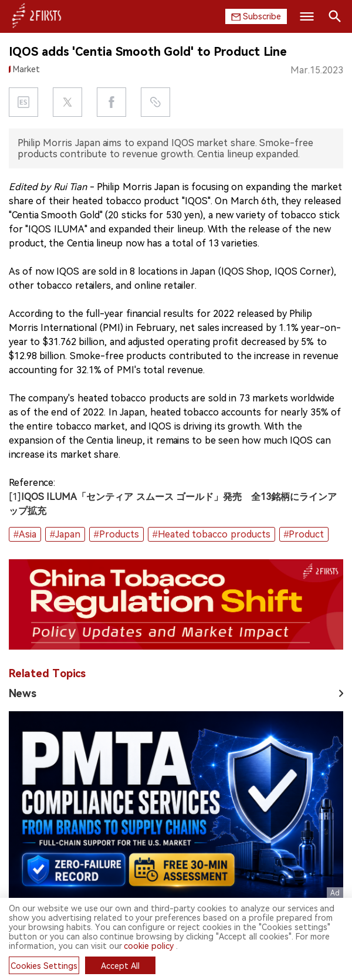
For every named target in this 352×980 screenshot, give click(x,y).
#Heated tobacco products (211, 534)
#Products (116, 534)
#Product (304, 534)
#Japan (65, 534)
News (23, 693)
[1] (15, 497)
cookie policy (149, 946)
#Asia (25, 534)
